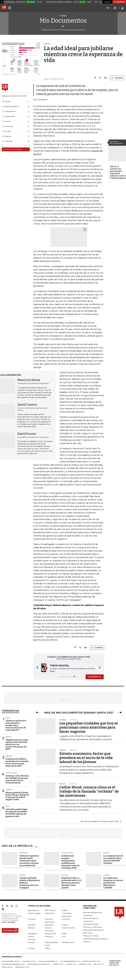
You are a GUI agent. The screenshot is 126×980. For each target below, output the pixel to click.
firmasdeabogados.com (70, 961)
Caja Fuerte (49, 913)
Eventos (65, 925)
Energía (8, 737)
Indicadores (33, 934)
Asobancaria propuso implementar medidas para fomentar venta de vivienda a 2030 (70, 862)
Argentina (23, 853)
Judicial (22, 875)
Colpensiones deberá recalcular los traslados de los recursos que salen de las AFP (17, 762)
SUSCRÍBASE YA (95, 677)
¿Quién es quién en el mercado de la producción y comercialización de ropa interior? (16, 725)
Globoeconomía (68, 928)
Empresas (32, 925)
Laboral (9, 756)
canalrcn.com (58, 964)
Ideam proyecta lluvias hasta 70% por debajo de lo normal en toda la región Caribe (17, 796)
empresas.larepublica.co (48, 961)
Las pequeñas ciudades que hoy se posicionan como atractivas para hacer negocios (89, 727)
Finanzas (31, 928)
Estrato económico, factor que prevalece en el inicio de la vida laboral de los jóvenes (86, 758)
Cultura (65, 875)
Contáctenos (88, 921)
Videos (48, 948)
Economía (66, 919)
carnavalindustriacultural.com (39, 964)
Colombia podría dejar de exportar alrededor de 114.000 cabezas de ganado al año (16, 813)
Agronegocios (34, 910)
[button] (37, 668)
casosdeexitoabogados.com (13, 964)
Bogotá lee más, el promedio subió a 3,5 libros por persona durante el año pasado (71, 883)
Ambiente (9, 790)
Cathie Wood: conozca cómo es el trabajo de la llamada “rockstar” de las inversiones (89, 791)
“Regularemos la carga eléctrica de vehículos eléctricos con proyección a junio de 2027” (17, 745)
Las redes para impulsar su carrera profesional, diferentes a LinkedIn (113, 883)
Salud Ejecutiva (68, 942)
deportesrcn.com (22, 967)
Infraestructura (51, 934)
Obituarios (49, 937)
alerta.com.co (7, 967)
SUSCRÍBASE (119, 2)
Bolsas (106, 853)
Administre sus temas (12, 149)
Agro (8, 806)
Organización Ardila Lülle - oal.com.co (115, 963)
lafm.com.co (99, 964)
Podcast (31, 942)
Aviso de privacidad (91, 924)
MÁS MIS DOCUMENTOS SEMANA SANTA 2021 (99, 821)
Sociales (31, 948)
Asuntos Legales (34, 913)
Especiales (49, 925)
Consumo (32, 919)
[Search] (108, 8)
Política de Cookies (91, 936)
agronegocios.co (29, 961)
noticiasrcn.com (85, 964)
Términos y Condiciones (92, 927)
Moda (8, 718)
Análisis (65, 910)
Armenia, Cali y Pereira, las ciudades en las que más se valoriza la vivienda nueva (17, 779)
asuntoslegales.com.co (11, 961)
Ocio (64, 937)
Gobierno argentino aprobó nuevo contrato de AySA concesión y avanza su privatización (29, 861)
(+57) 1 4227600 (8, 922)
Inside (64, 934)
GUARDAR (117, 78)
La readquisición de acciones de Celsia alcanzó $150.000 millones (113, 859)
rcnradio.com (71, 964)
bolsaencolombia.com (91, 961)
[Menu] (10, 8)
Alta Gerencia (50, 910)
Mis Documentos (63, 21)
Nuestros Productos (91, 918)
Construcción (11, 773)
